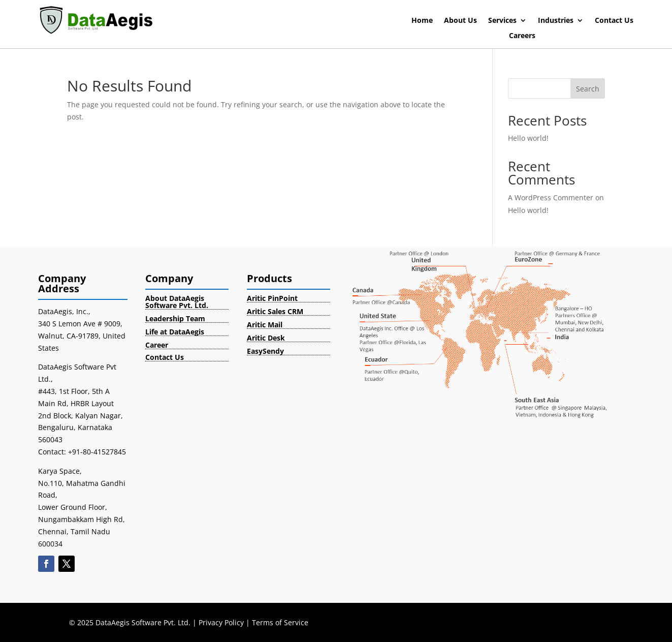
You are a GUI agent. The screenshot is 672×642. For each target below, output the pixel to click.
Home (422, 21)
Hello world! (528, 138)
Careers (522, 36)
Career (157, 345)
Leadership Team (175, 318)
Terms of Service (280, 622)
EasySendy (265, 351)
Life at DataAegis (175, 332)
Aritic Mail (265, 325)
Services (502, 21)
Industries (556, 21)
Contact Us (614, 21)
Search (588, 89)
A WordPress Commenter (551, 197)
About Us (460, 21)
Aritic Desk (266, 338)
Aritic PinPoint (272, 298)
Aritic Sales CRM (275, 311)
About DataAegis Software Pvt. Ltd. (177, 302)
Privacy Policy (221, 622)
